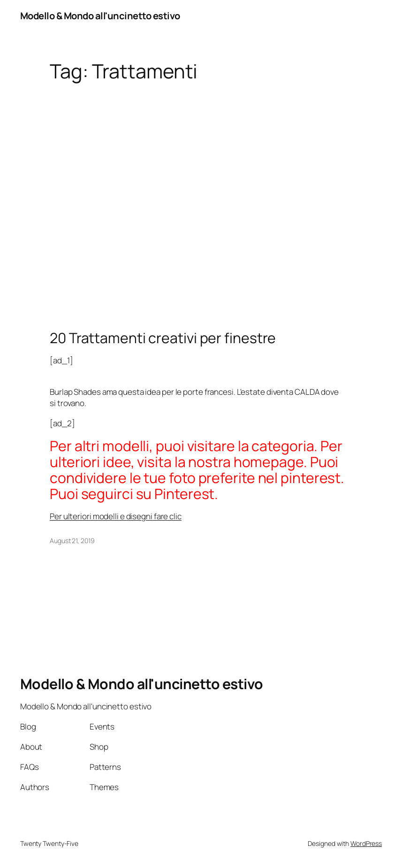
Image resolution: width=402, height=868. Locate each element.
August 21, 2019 (72, 541)
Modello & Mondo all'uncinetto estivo (100, 16)
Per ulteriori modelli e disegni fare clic (116, 516)
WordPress (366, 843)
